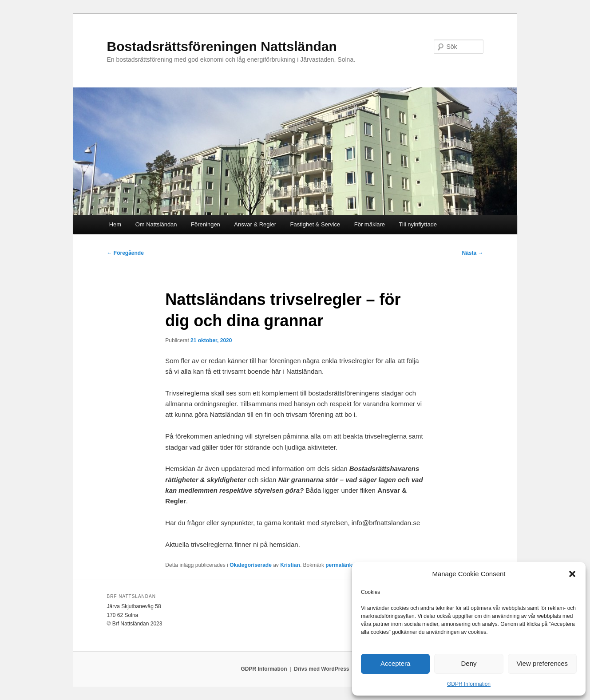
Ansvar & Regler (255, 224)
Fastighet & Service (315, 224)
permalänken (342, 565)
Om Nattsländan (156, 224)
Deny (469, 663)
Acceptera (396, 663)
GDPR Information (469, 684)
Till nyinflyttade (418, 224)
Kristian (290, 565)
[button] (572, 574)
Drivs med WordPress (322, 669)
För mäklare (370, 224)
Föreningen (206, 224)
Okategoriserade (251, 565)
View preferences (542, 663)
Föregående (125, 253)
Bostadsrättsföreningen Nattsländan (222, 46)
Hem (115, 224)
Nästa (472, 253)
